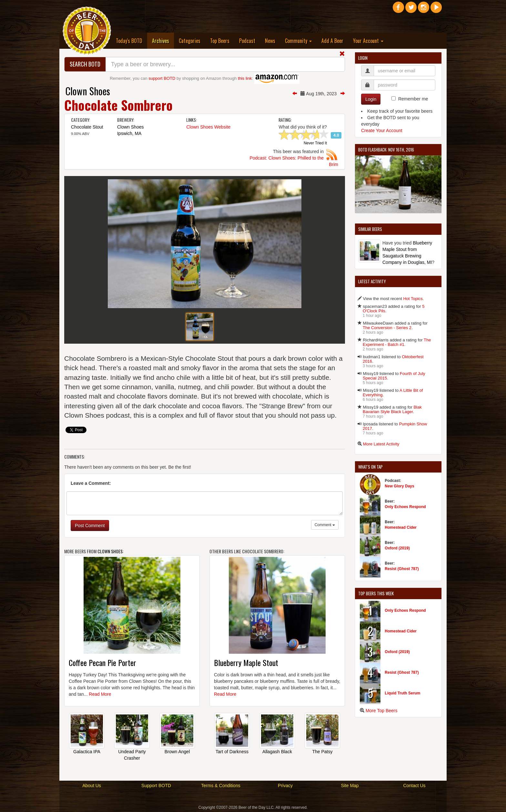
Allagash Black (277, 752)
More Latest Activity (381, 444)
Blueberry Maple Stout (246, 662)
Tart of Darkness (232, 752)
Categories (190, 41)
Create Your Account (382, 130)
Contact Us (414, 786)
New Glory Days (399, 486)
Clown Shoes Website (208, 127)
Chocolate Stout (87, 127)
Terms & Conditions (221, 786)
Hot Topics (413, 299)
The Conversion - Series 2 (387, 328)
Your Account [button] (368, 41)
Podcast (247, 41)
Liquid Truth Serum (402, 693)
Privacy (285, 786)
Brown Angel (177, 752)
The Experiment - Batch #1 (397, 342)
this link (245, 78)
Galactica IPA (87, 752)
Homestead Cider (401, 527)
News (270, 41)
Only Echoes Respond (405, 507)
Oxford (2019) (397, 548)
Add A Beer (332, 41)
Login (371, 99)
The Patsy (322, 752)
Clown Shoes (88, 91)
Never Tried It (315, 143)
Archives (163, 41)
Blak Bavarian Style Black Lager (392, 409)
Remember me (413, 99)
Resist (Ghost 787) (402, 569)
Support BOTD (156, 786)
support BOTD (162, 78)
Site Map (350, 786)
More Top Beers (382, 711)
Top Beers (220, 41)
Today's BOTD (129, 41)
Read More (100, 694)
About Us (92, 786)
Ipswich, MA (129, 133)
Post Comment (90, 526)
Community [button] (298, 41)
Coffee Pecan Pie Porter (102, 662)
